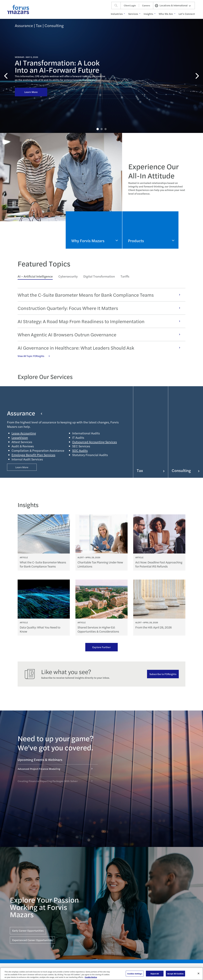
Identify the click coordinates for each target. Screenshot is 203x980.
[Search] (116, 5)
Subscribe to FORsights (163, 674)
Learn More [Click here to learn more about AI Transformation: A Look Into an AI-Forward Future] (31, 68)
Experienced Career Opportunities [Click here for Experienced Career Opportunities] (32, 940)
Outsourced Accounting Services (95, 442)
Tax (151, 470)
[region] (101, 974)
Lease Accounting (24, 433)
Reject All (155, 973)
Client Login (130, 5)
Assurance (25, 413)
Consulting (186, 470)
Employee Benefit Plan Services (33, 455)
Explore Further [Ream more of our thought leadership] (101, 647)
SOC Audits (80, 450)
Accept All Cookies (175, 973)
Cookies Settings (135, 973)
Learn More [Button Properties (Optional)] (22, 467)
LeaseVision (20, 437)
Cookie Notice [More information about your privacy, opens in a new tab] (91, 977)
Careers (146, 5)
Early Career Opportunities (28, 931)
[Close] (198, 973)
